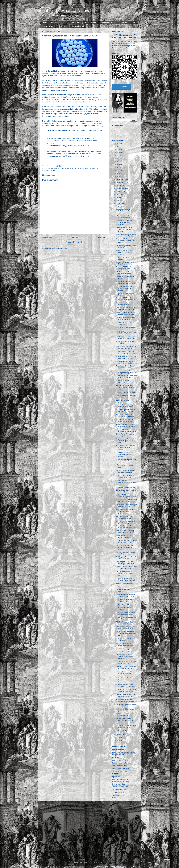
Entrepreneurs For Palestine (122, 763)
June (118, 197)
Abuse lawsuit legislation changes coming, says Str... (126, 372)
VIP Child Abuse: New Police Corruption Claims (126, 333)
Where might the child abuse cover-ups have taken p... (126, 425)
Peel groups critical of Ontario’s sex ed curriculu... (126, 430)
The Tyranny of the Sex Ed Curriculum (125, 608)
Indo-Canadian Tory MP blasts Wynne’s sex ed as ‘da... (126, 501)
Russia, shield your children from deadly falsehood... (126, 472)
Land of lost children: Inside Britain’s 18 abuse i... (126, 263)
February (120, 731)
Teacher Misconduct (50, 26)
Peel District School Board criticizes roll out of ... (125, 367)
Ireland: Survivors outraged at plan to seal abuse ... (126, 396)
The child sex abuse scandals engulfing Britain (126, 618)
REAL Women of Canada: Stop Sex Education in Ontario (125, 229)
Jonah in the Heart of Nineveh (65, 11)
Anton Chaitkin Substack (121, 768)
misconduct (46, 171)
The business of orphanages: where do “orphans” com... (126, 338)
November (120, 182)
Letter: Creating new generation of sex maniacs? (126, 401)
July (118, 194)
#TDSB (50, 143)
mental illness (94, 168)
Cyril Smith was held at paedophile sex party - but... (125, 573)
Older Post (102, 237)
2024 (117, 150)
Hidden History (90, 22)
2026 (117, 144)
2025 (117, 147)
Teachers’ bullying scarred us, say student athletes (126, 667)
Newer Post (48, 237)
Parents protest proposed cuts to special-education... (126, 420)
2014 (117, 738)
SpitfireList (116, 777)
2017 (117, 171)
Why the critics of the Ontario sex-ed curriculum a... (126, 217)
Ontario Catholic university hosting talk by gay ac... (125, 532)
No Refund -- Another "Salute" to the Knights (126, 705)
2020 (117, 162)
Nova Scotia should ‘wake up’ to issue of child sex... (126, 318)
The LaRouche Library (120, 771)
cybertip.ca (116, 795)
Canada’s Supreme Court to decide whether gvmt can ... (126, 527)
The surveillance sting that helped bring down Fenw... (126, 352)
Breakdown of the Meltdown (126, 392)
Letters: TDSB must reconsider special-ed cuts (126, 496)
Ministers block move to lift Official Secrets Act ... (125, 476)
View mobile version (75, 242)
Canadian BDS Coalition (121, 760)
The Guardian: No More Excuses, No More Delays (126, 537)
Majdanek (116, 757)
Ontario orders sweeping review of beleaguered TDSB (125, 585)
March (119, 206)
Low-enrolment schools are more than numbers (125, 651)
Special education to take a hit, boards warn (125, 304)
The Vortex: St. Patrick (124, 604)
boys (59, 168)
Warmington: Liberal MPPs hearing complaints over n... (127, 700)
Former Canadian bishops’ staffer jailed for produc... (126, 406)
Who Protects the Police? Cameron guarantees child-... (125, 511)
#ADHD (72, 141)
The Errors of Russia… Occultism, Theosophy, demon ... (125, 454)
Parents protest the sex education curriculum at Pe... (125, 387)
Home (45, 22)
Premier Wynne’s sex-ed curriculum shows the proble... (125, 673)
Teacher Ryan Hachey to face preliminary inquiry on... (126, 695)
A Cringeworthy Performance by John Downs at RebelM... (126, 447)
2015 (117, 177)
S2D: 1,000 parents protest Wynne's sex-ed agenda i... (126, 411)
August (119, 191)
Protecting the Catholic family (126, 487)
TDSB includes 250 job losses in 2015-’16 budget (126, 377)
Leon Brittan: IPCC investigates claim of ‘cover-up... (127, 482)
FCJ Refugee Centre (119, 784)
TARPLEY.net (117, 774)
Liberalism (78, 168)
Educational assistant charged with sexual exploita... (126, 506)
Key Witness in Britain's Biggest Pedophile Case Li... (125, 721)
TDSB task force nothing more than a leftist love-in (127, 541)
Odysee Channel (74, 22)
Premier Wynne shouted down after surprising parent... (127, 328)
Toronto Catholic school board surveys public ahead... (126, 568)
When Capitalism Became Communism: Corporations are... (126, 634)
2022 (117, 156)
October (120, 185)
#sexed (74, 154)
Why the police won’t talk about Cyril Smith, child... (126, 563)
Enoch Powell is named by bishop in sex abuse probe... (125, 288)
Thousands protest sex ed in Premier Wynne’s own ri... (126, 596)
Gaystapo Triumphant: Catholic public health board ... (124, 211)
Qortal (114, 798)
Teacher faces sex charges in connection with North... (126, 690)
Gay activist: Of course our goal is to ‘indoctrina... (125, 710)
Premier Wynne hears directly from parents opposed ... (126, 347)
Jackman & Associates (120, 787)
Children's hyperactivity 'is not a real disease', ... (126, 247)
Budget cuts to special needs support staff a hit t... (126, 726)
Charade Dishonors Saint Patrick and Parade (125, 517)
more (99, 126)
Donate (124, 87)
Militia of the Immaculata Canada (124, 752)
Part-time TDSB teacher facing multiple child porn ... (126, 268)
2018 (117, 168)
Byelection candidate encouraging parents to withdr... (125, 466)
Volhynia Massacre (119, 755)
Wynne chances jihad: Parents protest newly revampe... (124, 657)
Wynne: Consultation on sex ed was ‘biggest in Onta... (126, 313)
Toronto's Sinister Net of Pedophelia (124, 639)
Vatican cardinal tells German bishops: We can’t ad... (126, 357)
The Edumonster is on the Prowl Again (125, 323)
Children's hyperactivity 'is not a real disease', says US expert (75, 131)
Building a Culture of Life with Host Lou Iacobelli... (126, 558)
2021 (117, 159)
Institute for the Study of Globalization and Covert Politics (123, 780)
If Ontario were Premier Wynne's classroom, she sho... (125, 680)
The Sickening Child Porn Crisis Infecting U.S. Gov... (126, 600)
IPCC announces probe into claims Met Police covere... (126, 628)
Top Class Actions (118, 792)
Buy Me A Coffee (57, 22)
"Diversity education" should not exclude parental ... (126, 613)
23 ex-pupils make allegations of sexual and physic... (126, 235)
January (120, 734)
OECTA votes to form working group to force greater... (126, 522)
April (118, 203)
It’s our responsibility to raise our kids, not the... (126, 553)
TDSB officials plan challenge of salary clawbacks (126, 623)
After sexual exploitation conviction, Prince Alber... (126, 415)
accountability (52, 168)
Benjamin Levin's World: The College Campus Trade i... (126, 491)
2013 (117, 741)
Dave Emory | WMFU (108, 22)
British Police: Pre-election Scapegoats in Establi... (125, 435)
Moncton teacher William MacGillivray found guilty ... (126, 686)
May (118, 201)
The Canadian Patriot (120, 766)
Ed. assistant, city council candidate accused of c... (126, 362)
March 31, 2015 (83, 146)
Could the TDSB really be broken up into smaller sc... (126, 299)
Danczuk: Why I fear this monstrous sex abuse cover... (125, 547)
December (120, 179)
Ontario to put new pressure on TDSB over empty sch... (126, 309)
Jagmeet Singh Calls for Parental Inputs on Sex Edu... (125, 441)
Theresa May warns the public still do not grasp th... (126, 662)
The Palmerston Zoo (128, 22)
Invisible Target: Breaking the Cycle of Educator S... (126, 460)
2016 (117, 174)
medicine (85, 168)
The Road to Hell (78, 26)
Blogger (102, 862)
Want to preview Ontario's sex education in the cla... (126, 273)
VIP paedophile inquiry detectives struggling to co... (125, 645)
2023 (117, 153)
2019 (117, 165)
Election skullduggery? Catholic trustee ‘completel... (124, 222)
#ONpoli (98, 154)
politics (53, 171)
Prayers (64, 26)
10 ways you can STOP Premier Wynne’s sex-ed (125, 579)
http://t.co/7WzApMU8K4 (88, 141)
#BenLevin (83, 154)
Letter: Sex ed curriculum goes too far (125, 382)
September (121, 188)
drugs (64, 168)
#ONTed (56, 143)
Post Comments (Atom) (60, 249)
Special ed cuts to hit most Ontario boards (125, 715)
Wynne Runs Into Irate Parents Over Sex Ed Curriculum (124, 252)
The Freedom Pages (119, 790)
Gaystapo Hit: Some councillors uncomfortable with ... (126, 241)
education (70, 168)
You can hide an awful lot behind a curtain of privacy (126, 282)
